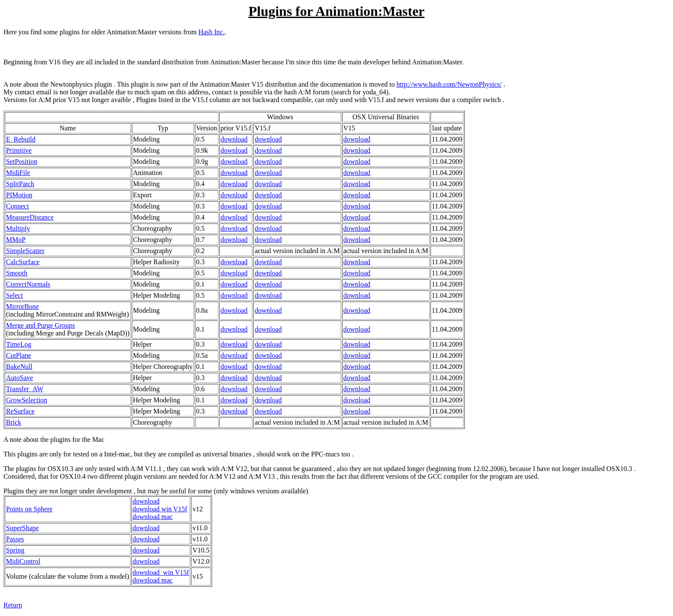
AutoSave (20, 378)
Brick (14, 422)
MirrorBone (22, 306)
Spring (15, 550)
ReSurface (20, 411)
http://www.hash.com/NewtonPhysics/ (449, 84)
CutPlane (19, 355)
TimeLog (19, 344)
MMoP (16, 240)
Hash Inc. (211, 32)
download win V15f (160, 509)
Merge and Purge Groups (41, 325)
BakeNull (19, 367)
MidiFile (18, 173)
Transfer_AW (25, 389)
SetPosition (22, 162)
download (234, 139)
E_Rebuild (21, 139)
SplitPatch (20, 184)
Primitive (19, 150)
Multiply (18, 228)
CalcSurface (23, 262)
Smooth (17, 273)
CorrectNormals (28, 284)
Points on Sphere (29, 509)
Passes (15, 539)
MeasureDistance (30, 217)
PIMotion (19, 195)
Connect (17, 206)
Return (13, 605)
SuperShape (22, 528)
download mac (153, 517)
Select (14, 295)
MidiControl (23, 561)
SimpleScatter (25, 251)
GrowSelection (27, 400)
